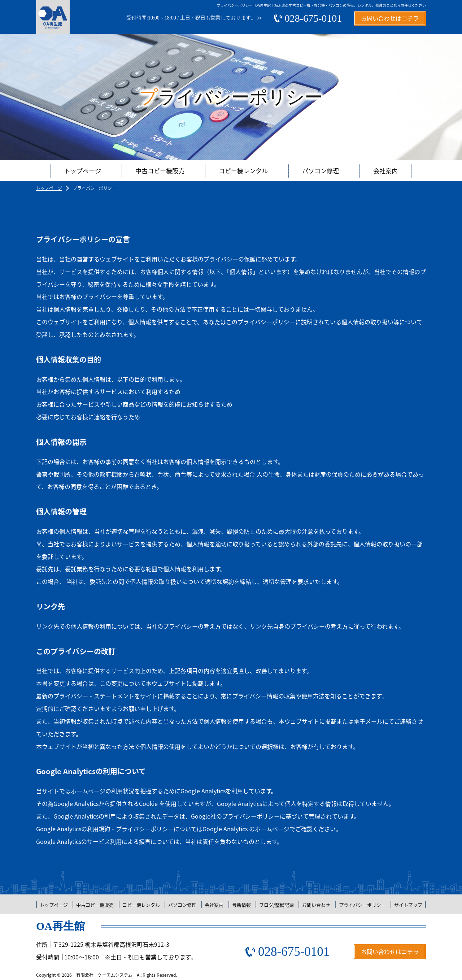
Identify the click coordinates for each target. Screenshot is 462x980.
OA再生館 (60, 926)
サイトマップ (408, 905)
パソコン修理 (321, 171)
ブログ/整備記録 (276, 905)
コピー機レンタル (243, 171)
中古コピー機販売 (160, 171)
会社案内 (385, 171)
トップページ (83, 171)
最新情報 (241, 905)
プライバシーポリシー (362, 905)
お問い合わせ (316, 905)
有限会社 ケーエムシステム (104, 975)
